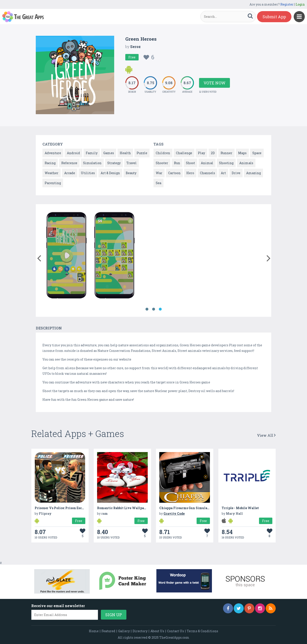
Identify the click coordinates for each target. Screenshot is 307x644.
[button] (39, 257)
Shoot (190, 163)
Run (177, 163)
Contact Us (175, 631)
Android (73, 153)
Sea (158, 183)
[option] (66, 256)
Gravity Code (174, 513)
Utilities (88, 173)
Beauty (131, 173)
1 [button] (147, 309)
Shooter (162, 163)
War (159, 173)
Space (257, 153)
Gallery (124, 631)
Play (201, 153)
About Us (157, 631)
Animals (246, 163)
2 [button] (153, 309)
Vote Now (214, 83)
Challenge (184, 153)
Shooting (226, 163)
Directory (140, 631)
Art (223, 173)
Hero (190, 173)
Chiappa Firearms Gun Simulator (186, 508)
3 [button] (160, 309)
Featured (108, 631)
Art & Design (110, 173)
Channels (207, 173)
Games (109, 153)
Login (300, 4)
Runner (226, 153)
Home (94, 631)
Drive (236, 173)
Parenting (53, 183)
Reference (69, 163)
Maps (242, 153)
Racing (50, 163)
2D (213, 153)
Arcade (70, 173)
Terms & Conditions (202, 631)
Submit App (274, 17)
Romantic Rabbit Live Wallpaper (123, 508)
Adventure (53, 153)
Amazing (253, 173)
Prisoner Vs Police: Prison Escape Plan (65, 508)
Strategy (114, 163)
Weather (52, 173)
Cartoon (174, 173)
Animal (207, 163)
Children (163, 153)
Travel (132, 163)
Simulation (92, 163)
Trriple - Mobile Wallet (240, 508)
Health (125, 153)
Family (92, 153)
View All (266, 435)
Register (287, 4)
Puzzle (142, 153)
